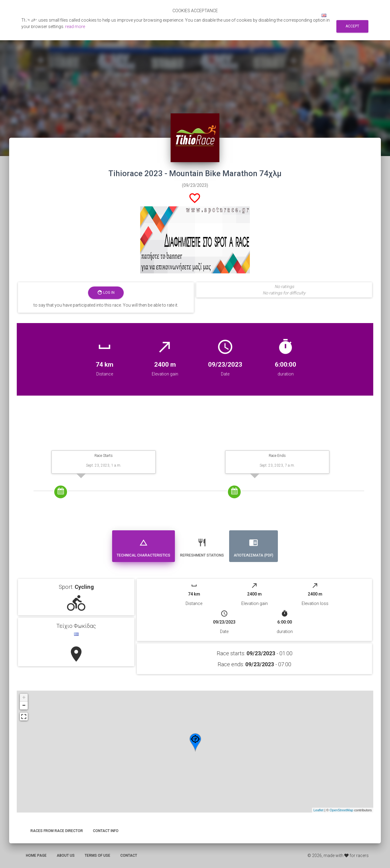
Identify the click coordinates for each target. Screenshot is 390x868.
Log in (307, 15)
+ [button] (24, 698)
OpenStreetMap (342, 810)
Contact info (106, 831)
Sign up (285, 15)
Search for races (252, 15)
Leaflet (319, 810)
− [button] (24, 706)
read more (75, 27)
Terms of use (97, 856)
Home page (36, 856)
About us (66, 856)
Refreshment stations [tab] (202, 545)
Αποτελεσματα (211, 15)
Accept (352, 26)
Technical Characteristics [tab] (144, 545)
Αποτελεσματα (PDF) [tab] (253, 545)
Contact (129, 856)
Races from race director (57, 831)
